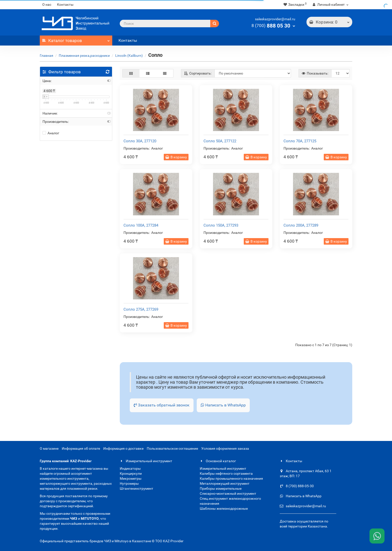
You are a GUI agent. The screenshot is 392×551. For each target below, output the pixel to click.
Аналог (51, 133)
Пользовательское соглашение (172, 448)
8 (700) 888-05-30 (297, 486)
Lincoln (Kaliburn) (129, 56)
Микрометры (131, 478)
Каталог (76, 39)
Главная (46, 56)
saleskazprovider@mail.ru (275, 19)
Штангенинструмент (136, 488)
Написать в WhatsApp (223, 405)
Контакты (65, 5)
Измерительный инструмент (146, 461)
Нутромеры (129, 483)
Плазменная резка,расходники (84, 56)
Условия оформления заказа (225, 448)
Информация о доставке (123, 448)
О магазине (49, 448)
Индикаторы (130, 468)
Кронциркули (131, 473)
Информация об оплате (81, 448)
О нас (47, 5)
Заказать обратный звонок (162, 405)
